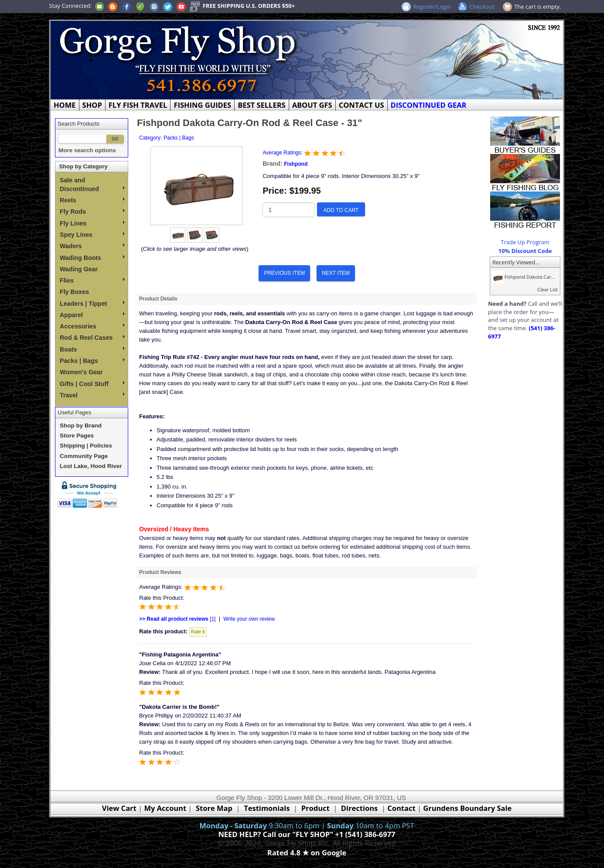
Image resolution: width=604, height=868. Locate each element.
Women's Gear (81, 372)
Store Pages (77, 436)
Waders (92, 246)
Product (316, 808)
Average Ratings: (283, 153)
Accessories (92, 326)
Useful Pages (74, 412)
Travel (92, 395)
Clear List (548, 289)
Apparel (92, 315)
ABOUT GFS (312, 105)
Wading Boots (92, 258)
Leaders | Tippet (92, 304)
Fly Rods (92, 212)
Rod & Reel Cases (92, 338)
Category (150, 138)
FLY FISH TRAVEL (138, 105)
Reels (92, 200)
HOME (65, 105)
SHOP (92, 105)
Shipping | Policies (86, 446)
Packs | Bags (92, 361)
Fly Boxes (74, 292)
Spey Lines (92, 235)
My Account (165, 808)
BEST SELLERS (261, 105)
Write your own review (249, 619)
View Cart (119, 808)
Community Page (84, 456)
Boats (92, 349)
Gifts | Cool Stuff (92, 384)
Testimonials (267, 808)
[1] (177, 619)
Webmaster (307, 863)
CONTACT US (362, 105)
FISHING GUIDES (202, 105)
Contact (402, 808)
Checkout (482, 7)
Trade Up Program (525, 242)
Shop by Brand (81, 425)
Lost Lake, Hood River (91, 466)
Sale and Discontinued (92, 185)
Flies (92, 280)
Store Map (214, 808)
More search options (87, 150)
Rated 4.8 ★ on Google (307, 853)
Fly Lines (92, 223)
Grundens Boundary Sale (467, 808)
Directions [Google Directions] (359, 808)
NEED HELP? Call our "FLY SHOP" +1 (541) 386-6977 (307, 834)
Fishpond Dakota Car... (523, 277)
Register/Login (432, 7)
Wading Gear (79, 269)
